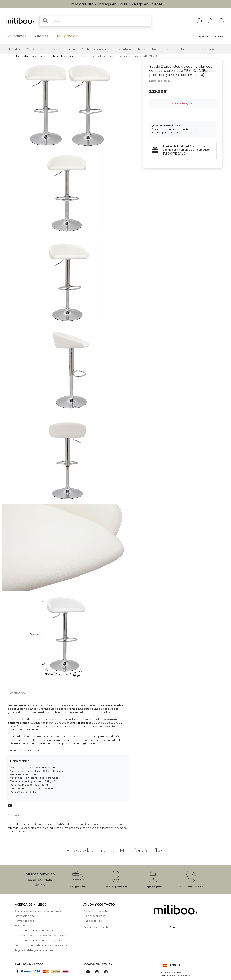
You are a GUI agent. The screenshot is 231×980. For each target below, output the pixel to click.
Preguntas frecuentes (96, 911)
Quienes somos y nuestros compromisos (38, 911)
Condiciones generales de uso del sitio (37, 941)
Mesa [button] (72, 49)
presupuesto (172, 129)
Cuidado (14, 815)
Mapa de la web (93, 921)
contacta (187, 129)
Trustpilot (176, 927)
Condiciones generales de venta (34, 931)
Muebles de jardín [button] (163, 49)
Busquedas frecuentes (97, 927)
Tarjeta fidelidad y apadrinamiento (35, 950)
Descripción (16, 693)
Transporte (21, 926)
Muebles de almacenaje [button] (96, 49)
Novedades (16, 36)
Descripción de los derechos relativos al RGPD (42, 945)
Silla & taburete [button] (36, 49)
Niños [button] (141, 49)
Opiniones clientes (94, 916)
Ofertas (42, 36)
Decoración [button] (208, 49)
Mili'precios (67, 36)
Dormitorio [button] (124, 49)
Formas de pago (25, 921)
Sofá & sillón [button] (13, 49)
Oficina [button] (57, 49)
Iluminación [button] (187, 49)
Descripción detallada (160, 81)
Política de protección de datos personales (40, 936)
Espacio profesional (211, 36)
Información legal (25, 916)
